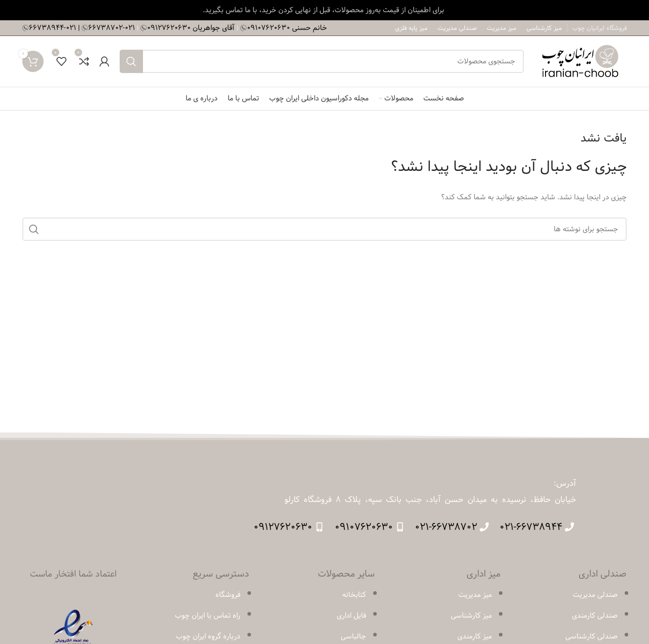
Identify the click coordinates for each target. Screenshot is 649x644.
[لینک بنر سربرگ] (324, 10)
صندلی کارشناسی (591, 636)
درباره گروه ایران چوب (208, 636)
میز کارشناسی (471, 616)
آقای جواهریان (192, 28)
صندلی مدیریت (595, 595)
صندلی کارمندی (595, 616)
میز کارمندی (475, 636)
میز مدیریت (475, 595)
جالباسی (353, 636)
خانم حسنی (287, 28)
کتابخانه (354, 595)
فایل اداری (351, 616)
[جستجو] (322, 61)
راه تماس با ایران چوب (208, 616)
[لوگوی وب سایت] (580, 61)
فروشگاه (228, 595)
